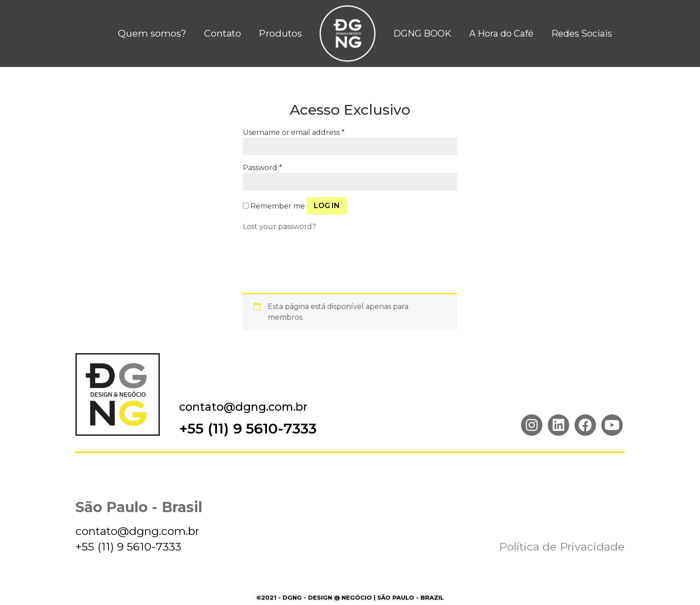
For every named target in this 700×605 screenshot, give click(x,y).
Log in (327, 206)
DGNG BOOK (422, 33)
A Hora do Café (501, 33)
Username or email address (294, 133)
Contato (223, 33)
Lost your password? (279, 227)
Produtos (280, 33)
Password (262, 168)
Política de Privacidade (562, 547)
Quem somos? (152, 33)
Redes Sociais (582, 33)
